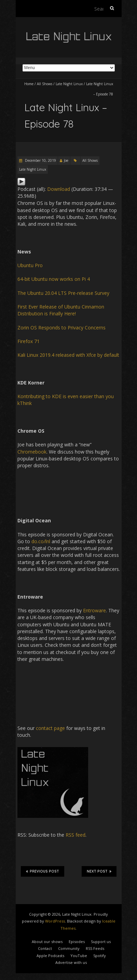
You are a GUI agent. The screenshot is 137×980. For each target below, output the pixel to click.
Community (69, 948)
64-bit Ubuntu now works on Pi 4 (54, 279)
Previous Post (43, 871)
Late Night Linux (69, 84)
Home (29, 84)
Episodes (77, 942)
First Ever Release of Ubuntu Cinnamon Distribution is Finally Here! (61, 310)
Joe (66, 160)
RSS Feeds (95, 948)
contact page (50, 728)
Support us (101, 942)
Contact (45, 948)
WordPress (55, 921)
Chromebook (32, 452)
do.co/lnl (41, 541)
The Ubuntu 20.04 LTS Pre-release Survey (63, 293)
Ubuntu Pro (30, 265)
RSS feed (76, 835)
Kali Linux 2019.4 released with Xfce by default (68, 355)
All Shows (45, 84)
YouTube (79, 956)
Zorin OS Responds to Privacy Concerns (61, 328)
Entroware (94, 610)
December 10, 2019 (40, 160)
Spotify (100, 956)
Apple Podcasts (50, 956)
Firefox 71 (29, 341)
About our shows (47, 942)
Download (59, 189)
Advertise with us (71, 962)
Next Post (99, 871)
